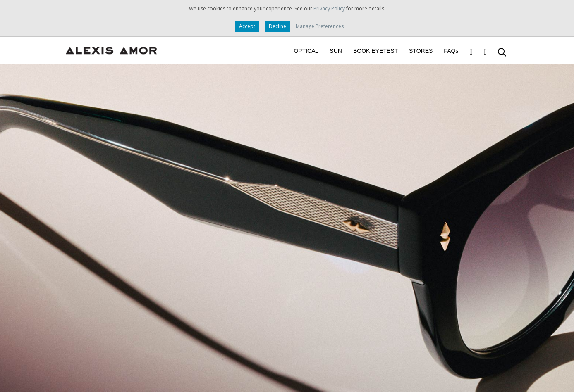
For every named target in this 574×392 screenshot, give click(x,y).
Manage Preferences (320, 26)
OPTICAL (306, 51)
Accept (247, 26)
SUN (336, 51)
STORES (421, 51)
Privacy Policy (329, 8)
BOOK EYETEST (375, 51)
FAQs (451, 51)
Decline (277, 26)
